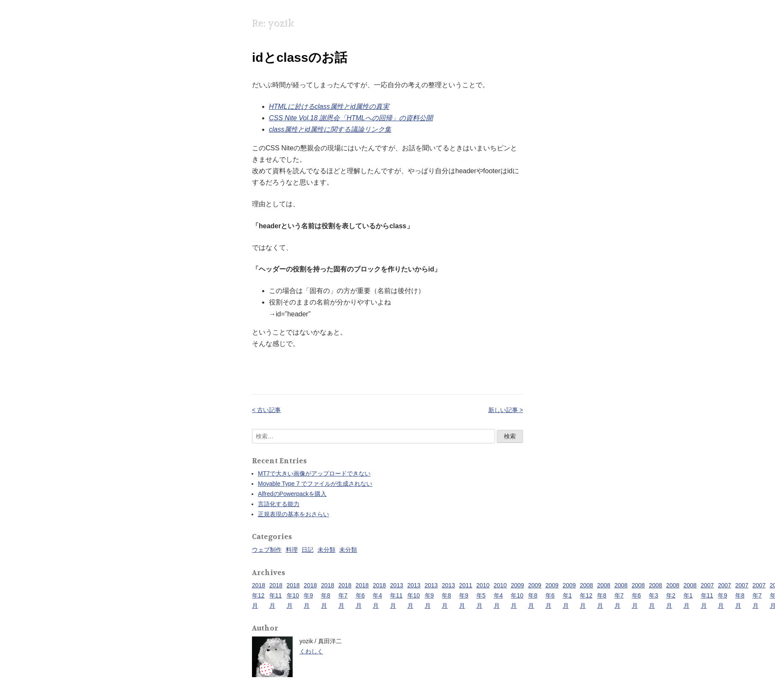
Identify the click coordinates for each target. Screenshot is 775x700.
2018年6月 (362, 595)
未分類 (327, 550)
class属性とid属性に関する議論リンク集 (330, 129)
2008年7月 (621, 595)
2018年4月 (379, 595)
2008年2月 (673, 595)
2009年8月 (535, 595)
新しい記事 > (506, 410)
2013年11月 (397, 595)
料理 (292, 550)
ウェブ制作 (267, 550)
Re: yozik (273, 24)
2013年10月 (414, 595)
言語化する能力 (279, 504)
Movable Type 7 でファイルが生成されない (315, 484)
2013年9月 (431, 595)
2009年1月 (569, 595)
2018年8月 (328, 595)
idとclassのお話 (300, 57)
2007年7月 (759, 595)
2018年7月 (345, 595)
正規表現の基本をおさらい (293, 514)
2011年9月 (466, 595)
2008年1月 (690, 595)
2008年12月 (586, 595)
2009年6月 (552, 595)
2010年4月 (500, 595)
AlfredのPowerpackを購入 (292, 494)
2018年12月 (259, 595)
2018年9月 (310, 595)
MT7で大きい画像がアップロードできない (314, 473)
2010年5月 (483, 595)
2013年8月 (448, 595)
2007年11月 (707, 595)
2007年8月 (742, 595)
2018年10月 (293, 595)
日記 (307, 550)
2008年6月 (638, 595)
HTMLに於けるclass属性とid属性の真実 (329, 107)
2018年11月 (276, 595)
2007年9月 (724, 595)
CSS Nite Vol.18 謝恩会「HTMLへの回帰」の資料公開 (351, 118)
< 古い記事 (266, 410)
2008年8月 (604, 595)
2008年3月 (655, 595)
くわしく (311, 651)
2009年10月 (517, 595)
